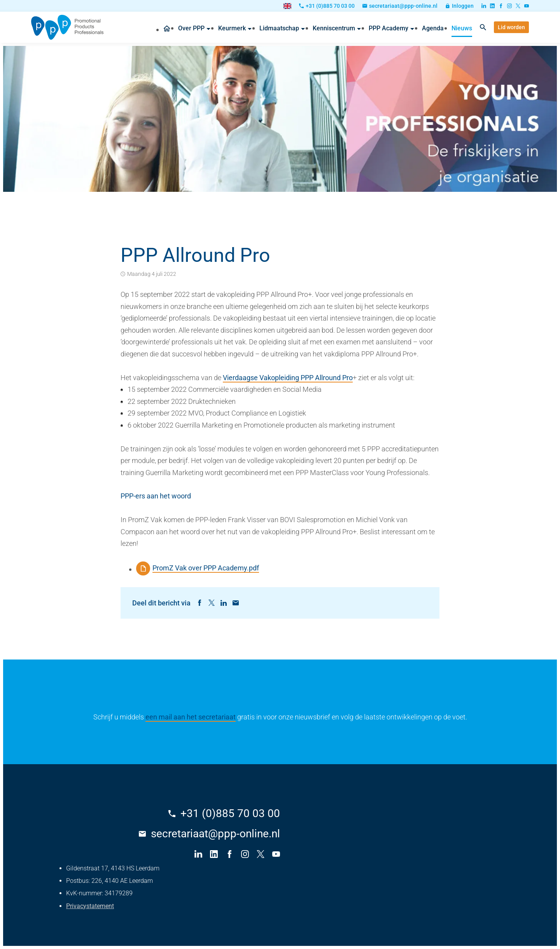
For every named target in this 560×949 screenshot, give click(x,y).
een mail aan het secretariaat (191, 717)
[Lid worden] (511, 27)
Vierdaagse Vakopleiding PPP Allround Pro (288, 378)
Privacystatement (90, 906)
